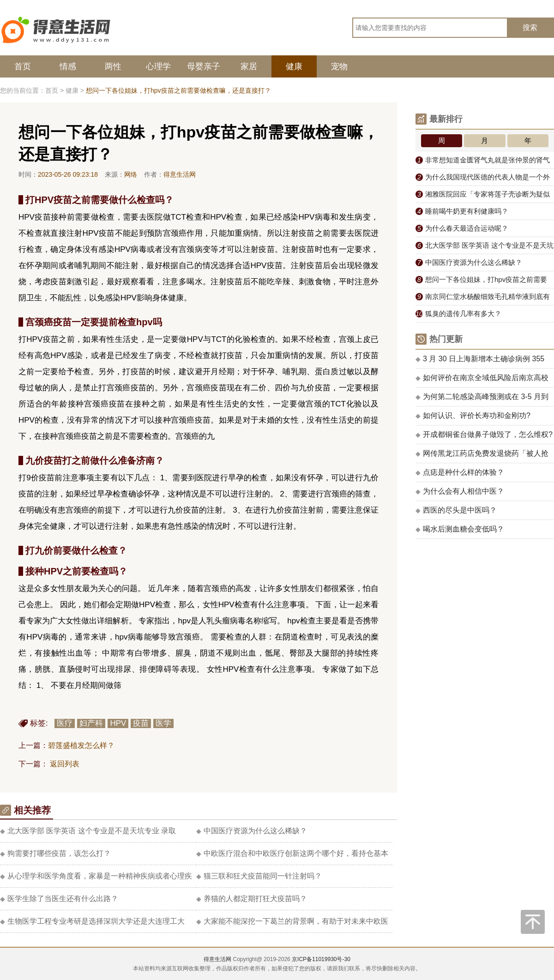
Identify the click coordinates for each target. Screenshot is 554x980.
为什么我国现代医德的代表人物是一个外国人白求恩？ (483, 179)
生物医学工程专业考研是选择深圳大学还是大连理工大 (92, 921)
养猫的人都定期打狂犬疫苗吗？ (252, 899)
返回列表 (65, 764)
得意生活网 (217, 959)
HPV (118, 723)
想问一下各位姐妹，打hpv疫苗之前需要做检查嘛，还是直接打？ (481, 282)
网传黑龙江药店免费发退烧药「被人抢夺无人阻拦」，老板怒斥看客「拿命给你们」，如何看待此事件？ (482, 456)
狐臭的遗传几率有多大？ (458, 314)
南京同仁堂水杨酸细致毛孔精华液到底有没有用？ (483, 299)
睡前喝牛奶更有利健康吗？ (462, 211)
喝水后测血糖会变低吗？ (460, 529)
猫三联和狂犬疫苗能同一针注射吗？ (259, 876)
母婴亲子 (204, 66)
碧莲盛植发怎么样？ (81, 745)
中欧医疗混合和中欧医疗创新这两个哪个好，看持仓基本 (292, 853)
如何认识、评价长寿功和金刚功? (473, 415)
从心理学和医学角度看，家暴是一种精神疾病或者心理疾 (96, 876)
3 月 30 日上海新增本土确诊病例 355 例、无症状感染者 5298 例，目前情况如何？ (481, 362)
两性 (113, 66)
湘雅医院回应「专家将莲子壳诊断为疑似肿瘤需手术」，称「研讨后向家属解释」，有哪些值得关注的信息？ (485, 197)
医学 (163, 723)
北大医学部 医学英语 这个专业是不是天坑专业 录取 (88, 831)
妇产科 (91, 723)
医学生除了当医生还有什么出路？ (59, 899)
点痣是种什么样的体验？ (460, 472)
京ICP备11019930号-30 (321, 959)
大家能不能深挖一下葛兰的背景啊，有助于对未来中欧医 (292, 921)
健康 (294, 66)
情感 (68, 66)
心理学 (158, 66)
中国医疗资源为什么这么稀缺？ (252, 831)
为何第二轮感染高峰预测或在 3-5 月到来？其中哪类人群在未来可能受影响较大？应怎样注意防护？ (482, 400)
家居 (249, 66)
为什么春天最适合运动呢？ (462, 228)
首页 (23, 66)
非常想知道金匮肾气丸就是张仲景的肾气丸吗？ (483, 162)
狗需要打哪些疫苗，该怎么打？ (55, 853)
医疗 (65, 723)
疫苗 (141, 723)
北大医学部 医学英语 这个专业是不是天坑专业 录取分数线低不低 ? (485, 248)
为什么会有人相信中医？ (460, 491)
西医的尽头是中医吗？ (456, 510)
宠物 (339, 66)
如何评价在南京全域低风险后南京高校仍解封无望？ (482, 381)
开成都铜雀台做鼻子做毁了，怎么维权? (484, 434)
